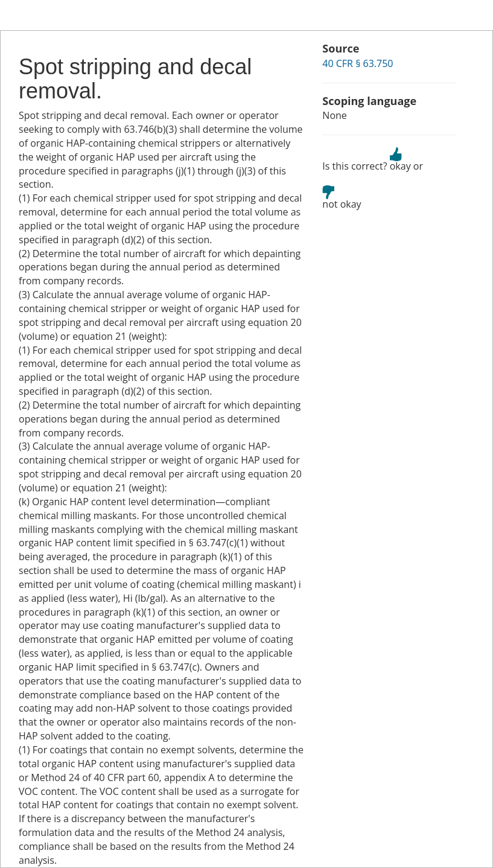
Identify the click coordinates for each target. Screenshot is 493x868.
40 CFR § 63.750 (358, 63)
